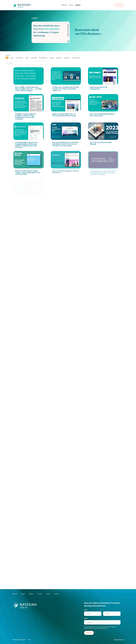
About (71, 5)
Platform (64, 5)
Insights (78, 5)
